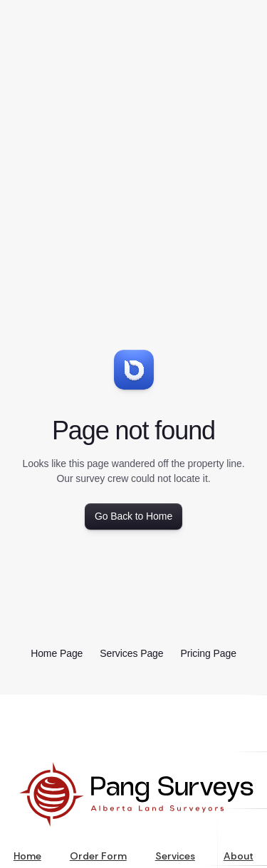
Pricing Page (209, 653)
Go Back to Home (133, 516)
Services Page (131, 653)
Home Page (57, 653)
